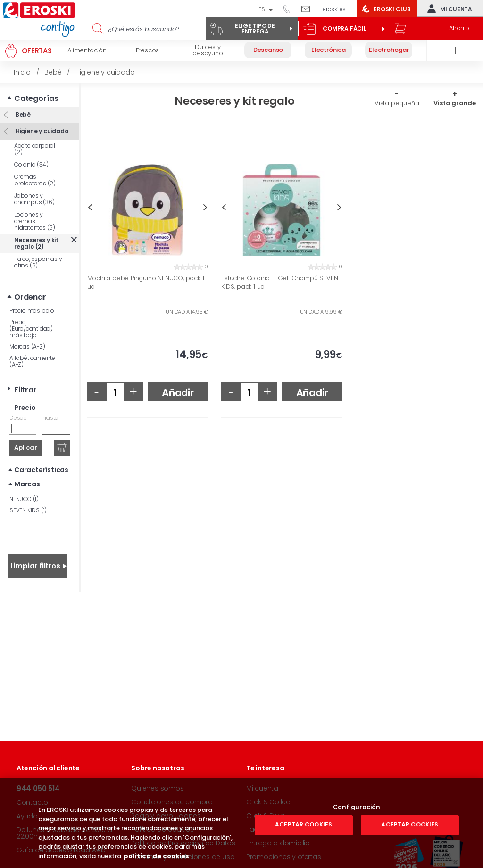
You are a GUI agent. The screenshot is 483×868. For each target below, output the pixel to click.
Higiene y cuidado (41, 131)
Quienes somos (157, 788)
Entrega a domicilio (278, 843)
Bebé (22, 114)
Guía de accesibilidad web (61, 850)
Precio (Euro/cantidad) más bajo (31, 329)
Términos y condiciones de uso (183, 857)
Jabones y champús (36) (34, 199)
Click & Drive (266, 816)
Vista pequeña (397, 103)
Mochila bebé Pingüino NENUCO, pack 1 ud (146, 282)
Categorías (36, 98)
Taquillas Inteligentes (280, 829)
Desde (18, 418)
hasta (50, 418)
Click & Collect (269, 802)
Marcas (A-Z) (27, 346)
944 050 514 (290, 8)
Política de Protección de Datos (183, 843)
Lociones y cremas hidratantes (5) (35, 221)
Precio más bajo (32, 311)
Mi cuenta (448, 8)
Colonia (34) (31, 164)
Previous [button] (90, 207)
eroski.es (334, 9)
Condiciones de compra (172, 802)
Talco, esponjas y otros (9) (38, 262)
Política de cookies (162, 829)
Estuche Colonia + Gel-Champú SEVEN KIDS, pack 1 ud (279, 282)
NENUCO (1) (24, 499)
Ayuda (27, 816)
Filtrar (25, 390)
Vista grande (455, 103)
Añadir (178, 393)
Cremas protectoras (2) (35, 180)
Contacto (32, 802)
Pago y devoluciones (166, 816)
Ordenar (30, 297)
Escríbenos (309, 8)
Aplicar (26, 447)
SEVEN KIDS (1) (28, 510)
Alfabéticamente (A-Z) (32, 361)
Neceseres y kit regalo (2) (36, 243)
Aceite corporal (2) (35, 149)
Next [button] (205, 207)
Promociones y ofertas (284, 857)
